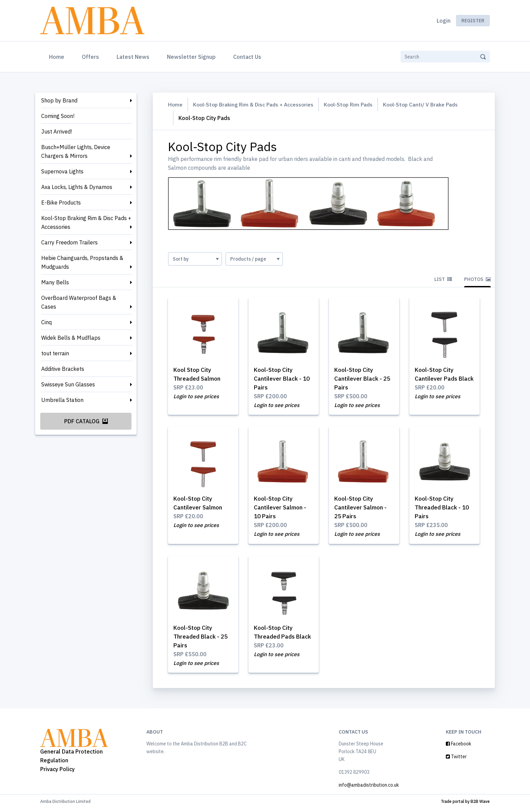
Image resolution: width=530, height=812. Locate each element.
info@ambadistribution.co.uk (369, 788)
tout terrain (55, 353)
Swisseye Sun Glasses (68, 384)
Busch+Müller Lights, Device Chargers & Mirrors (76, 151)
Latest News (133, 57)
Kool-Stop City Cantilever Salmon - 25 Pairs (362, 509)
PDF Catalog (86, 421)
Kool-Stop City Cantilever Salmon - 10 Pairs (282, 509)
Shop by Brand (59, 100)
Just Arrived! (57, 132)
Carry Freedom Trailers (69, 242)
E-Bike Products (61, 202)
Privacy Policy (57, 772)
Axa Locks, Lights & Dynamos (77, 187)
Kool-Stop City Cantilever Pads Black (437, 379)
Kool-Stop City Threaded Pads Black (275, 639)
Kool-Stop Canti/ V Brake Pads (432, 104)
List (443, 279)
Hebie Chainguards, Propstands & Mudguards (82, 262)
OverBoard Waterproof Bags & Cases (79, 302)
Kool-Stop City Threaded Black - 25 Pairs (202, 639)
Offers (90, 57)
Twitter (456, 760)
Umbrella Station (62, 400)
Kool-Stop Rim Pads (356, 104)
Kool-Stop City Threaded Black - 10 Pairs (443, 509)
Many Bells (55, 282)
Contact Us (247, 57)
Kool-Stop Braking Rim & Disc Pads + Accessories (86, 222)
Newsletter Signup (191, 57)
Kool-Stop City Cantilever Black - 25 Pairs (364, 379)
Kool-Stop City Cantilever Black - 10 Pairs (283, 379)
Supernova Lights (62, 171)
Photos (477, 279)
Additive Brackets (63, 369)
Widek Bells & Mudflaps (71, 338)
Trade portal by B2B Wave (465, 805)
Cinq (46, 322)
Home (58, 56)
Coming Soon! (58, 116)
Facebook (459, 747)
